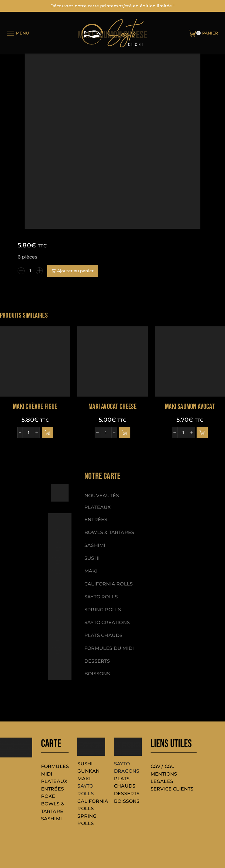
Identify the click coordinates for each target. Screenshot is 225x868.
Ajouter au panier (75, 271)
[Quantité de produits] (30, 271)
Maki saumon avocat (190, 407)
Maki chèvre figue (35, 407)
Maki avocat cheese (112, 407)
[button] (47, 433)
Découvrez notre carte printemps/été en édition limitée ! (112, 6)
